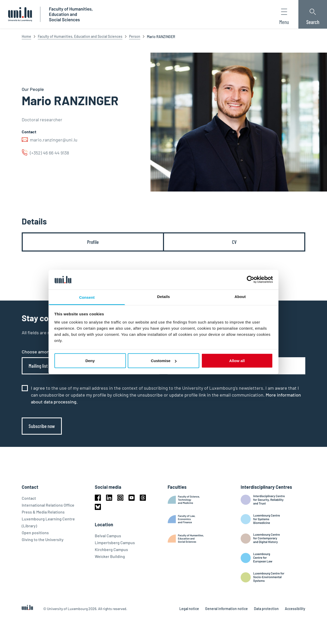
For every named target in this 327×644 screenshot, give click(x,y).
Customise (164, 361)
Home (26, 36)
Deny (90, 361)
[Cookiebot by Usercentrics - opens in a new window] (250, 280)
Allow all (237, 361)
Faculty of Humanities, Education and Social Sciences (80, 36)
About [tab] (240, 296)
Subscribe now (42, 426)
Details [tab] (163, 296)
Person (135, 36)
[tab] (93, 242)
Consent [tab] (87, 297)
